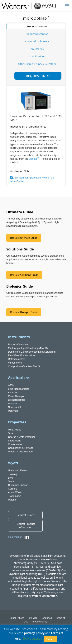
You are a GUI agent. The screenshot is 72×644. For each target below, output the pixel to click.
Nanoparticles (16, 407)
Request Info (38, 76)
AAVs (11, 385)
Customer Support (18, 485)
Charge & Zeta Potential (21, 437)
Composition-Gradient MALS (24, 366)
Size (10, 433)
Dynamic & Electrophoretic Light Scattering (32, 352)
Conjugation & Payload (21, 448)
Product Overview (37, 26)
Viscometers (15, 363)
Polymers (13, 411)
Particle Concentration (20, 452)
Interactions (14, 441)
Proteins (13, 403)
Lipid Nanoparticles (19, 389)
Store (11, 481)
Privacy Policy (39, 622)
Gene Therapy (16, 396)
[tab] (36, 26)
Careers (12, 489)
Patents (12, 500)
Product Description (37, 34)
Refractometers (17, 359)
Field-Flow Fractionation (21, 355)
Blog (11, 478)
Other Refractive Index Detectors (37, 64)
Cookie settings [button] (32, 638)
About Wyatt (15, 492)
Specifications (37, 56)
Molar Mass (14, 430)
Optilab (34, 159)
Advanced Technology (37, 41)
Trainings (13, 474)
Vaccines (13, 392)
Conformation (16, 444)
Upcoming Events (18, 470)
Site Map (33, 618)
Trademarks (15, 496)
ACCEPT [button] (50, 639)
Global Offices (16, 618)
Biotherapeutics (17, 400)
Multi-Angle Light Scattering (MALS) (28, 348)
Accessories (37, 49)
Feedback (46, 618)
